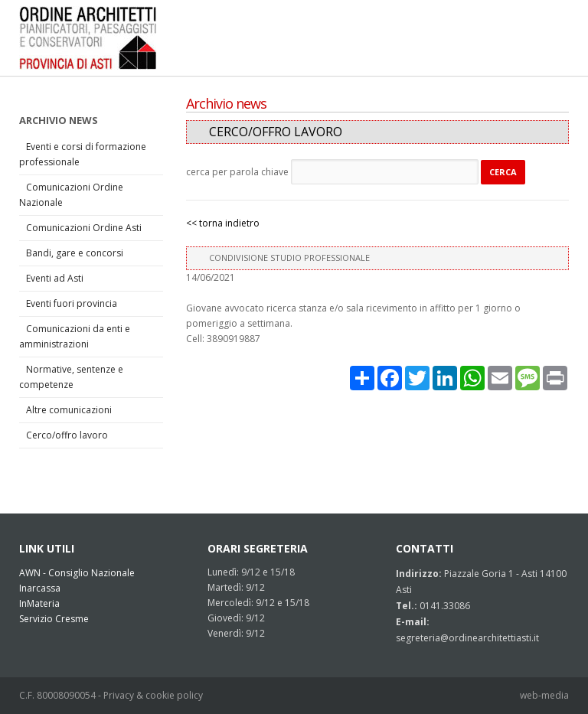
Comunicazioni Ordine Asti (84, 228)
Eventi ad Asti (55, 278)
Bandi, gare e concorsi (75, 253)
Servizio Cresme (54, 619)
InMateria (39, 603)
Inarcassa (40, 588)
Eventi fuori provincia (72, 303)
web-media (544, 695)
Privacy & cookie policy (153, 695)
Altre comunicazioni (69, 410)
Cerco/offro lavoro (67, 435)
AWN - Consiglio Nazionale (77, 573)
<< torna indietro (223, 223)
